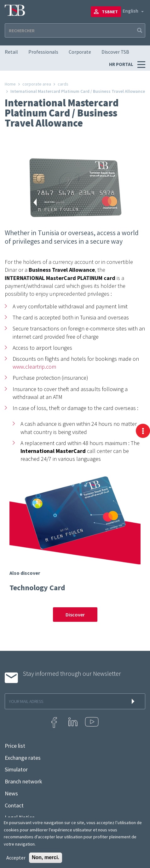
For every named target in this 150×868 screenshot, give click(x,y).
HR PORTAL (122, 64)
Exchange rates (23, 758)
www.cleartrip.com (34, 367)
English (130, 11)
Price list (15, 746)
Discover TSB (115, 52)
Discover (75, 615)
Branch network (23, 782)
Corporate (80, 52)
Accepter (16, 858)
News (11, 794)
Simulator (16, 770)
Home (10, 84)
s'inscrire (134, 701)
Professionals (43, 52)
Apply (139, 30)
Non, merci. (46, 857)
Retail (11, 52)
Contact (14, 806)
